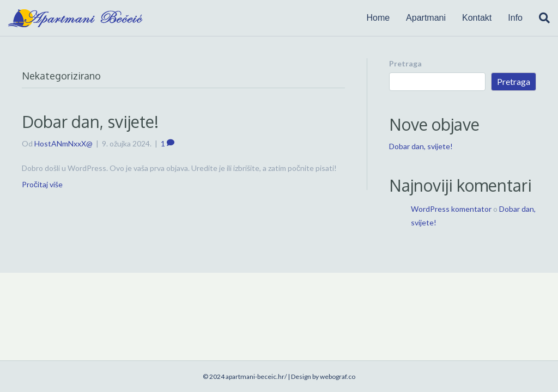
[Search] (540, 18)
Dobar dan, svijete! (90, 121)
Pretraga (405, 63)
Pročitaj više (42, 184)
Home (378, 18)
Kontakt (477, 18)
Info (515, 18)
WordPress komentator (451, 209)
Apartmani (426, 18)
